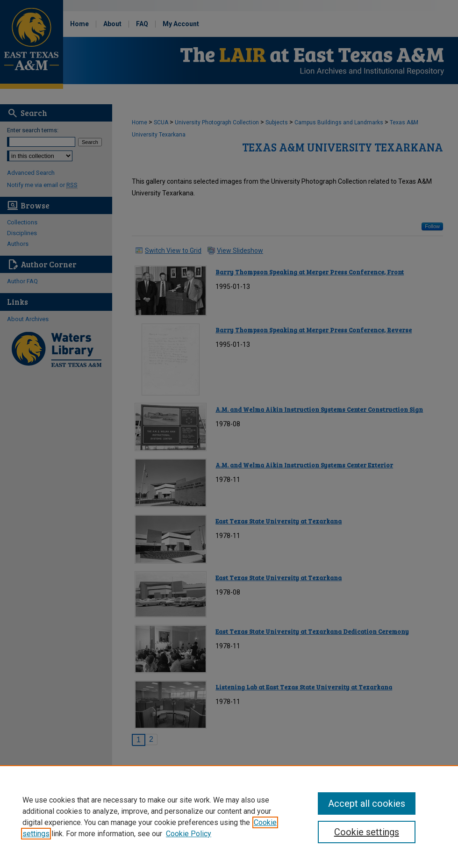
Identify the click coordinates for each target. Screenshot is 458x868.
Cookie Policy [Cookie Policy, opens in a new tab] (189, 834)
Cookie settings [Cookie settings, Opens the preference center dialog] (367, 832)
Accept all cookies (367, 803)
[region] (229, 817)
